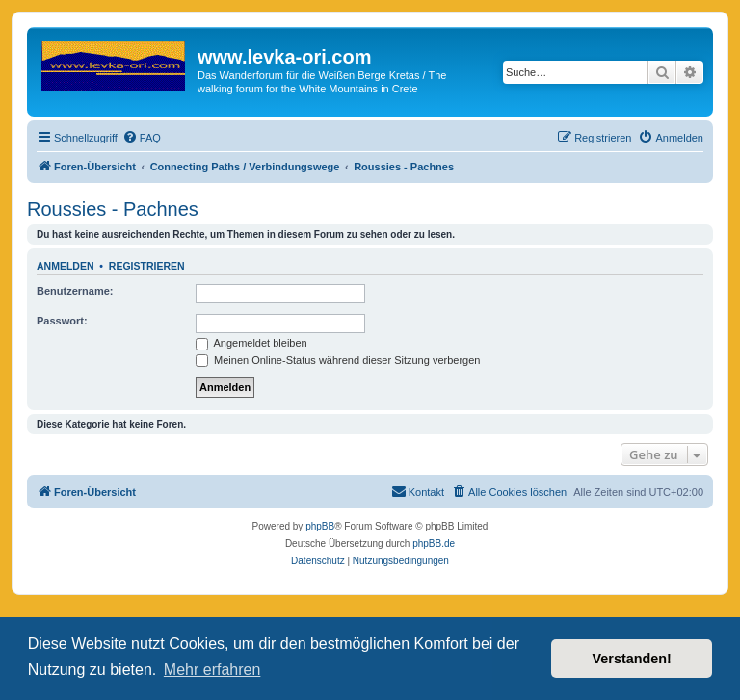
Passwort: (62, 321)
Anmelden (66, 266)
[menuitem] (142, 138)
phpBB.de (434, 544)
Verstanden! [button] (632, 659)
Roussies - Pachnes (113, 209)
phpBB (320, 526)
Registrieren (147, 266)
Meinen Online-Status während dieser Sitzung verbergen (338, 360)
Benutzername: (75, 291)
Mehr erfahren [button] (212, 670)
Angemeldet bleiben (251, 343)
